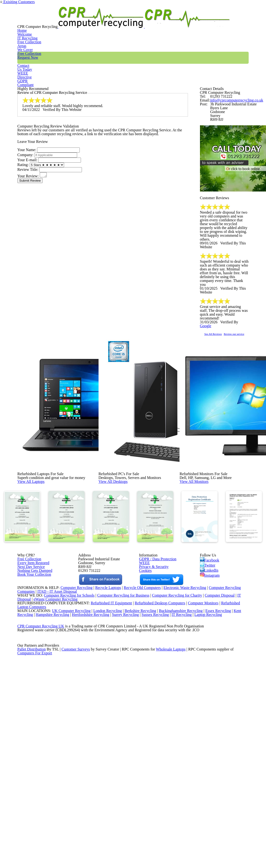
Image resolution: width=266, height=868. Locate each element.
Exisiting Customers (252, 3)
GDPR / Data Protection (155, 678)
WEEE (213, 20)
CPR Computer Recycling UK (40, 811)
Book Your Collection (33, 713)
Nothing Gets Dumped (33, 696)
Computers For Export (35, 854)
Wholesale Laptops (174, 848)
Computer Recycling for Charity (179, 761)
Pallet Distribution (32, 848)
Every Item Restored (32, 684)
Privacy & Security (152, 690)
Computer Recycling (71, 749)
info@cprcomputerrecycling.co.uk (233, 130)
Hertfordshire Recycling (94, 792)
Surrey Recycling (130, 792)
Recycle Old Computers (140, 749)
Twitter (208, 686)
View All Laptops (41, 553)
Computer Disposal (223, 761)
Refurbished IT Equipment (101, 774)
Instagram (210, 700)
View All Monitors (205, 553)
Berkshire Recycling (138, 786)
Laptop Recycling (216, 792)
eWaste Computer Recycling (57, 768)
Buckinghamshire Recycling (180, 786)
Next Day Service (29, 690)
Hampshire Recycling (54, 792)
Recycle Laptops (104, 749)
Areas (121, 20)
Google (241, 409)
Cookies (145, 696)
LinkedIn (209, 693)
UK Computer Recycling (66, 786)
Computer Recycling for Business (123, 761)
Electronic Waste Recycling (185, 749)
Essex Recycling (219, 786)
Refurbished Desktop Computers (152, 774)
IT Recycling (93, 20)
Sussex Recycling (162, 792)
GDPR (237, 20)
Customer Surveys (76, 848)
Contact (187, 20)
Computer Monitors (197, 774)
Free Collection (153, 20)
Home (64, 20)
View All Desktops (124, 553)
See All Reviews (219, 424)
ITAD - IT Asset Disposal (58, 755)
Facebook (210, 679)
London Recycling (103, 786)
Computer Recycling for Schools (66, 761)
